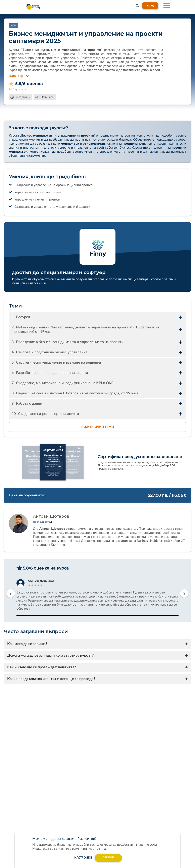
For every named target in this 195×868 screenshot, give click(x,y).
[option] (97, 596)
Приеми (108, 858)
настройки (82, 858)
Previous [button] (11, 593)
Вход (150, 6)
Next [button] (184, 593)
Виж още (19, 76)
